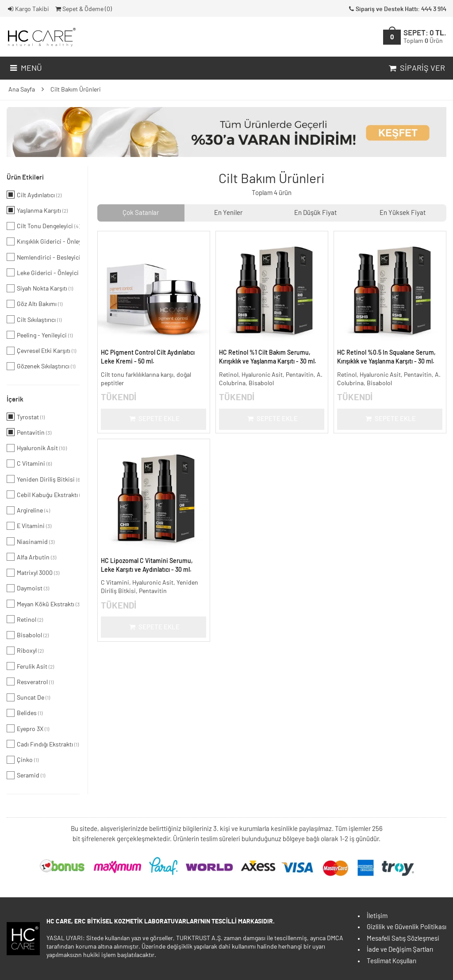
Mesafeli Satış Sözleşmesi (403, 939)
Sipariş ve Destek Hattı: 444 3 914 (397, 9)
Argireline (28, 510)
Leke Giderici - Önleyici (43, 272)
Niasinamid (31, 541)
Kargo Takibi (28, 9)
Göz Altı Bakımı (35, 304)
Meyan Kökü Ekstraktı (43, 604)
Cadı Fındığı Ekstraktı (43, 744)
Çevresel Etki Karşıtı (41, 351)
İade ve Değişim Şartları (400, 950)
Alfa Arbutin (31, 557)
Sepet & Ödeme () (83, 9)
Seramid (26, 775)
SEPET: (425, 37)
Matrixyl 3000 (33, 573)
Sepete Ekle (154, 419)
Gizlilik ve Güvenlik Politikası (407, 927)
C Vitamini (29, 463)
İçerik (15, 400)
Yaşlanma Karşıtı (37, 210)
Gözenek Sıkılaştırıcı (41, 366)
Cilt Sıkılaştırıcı (34, 319)
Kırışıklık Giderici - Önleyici (43, 241)
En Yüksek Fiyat (403, 213)
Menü (25, 69)
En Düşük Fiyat (315, 213)
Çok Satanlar (141, 213)
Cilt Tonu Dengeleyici (43, 226)
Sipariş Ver (416, 69)
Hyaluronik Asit (37, 448)
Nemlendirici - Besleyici (43, 257)
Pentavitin (29, 432)
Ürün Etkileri (25, 178)
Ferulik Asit (30, 666)
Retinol (25, 619)
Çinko (23, 760)
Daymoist (28, 588)
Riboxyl (25, 651)
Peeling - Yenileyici (40, 335)
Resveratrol (30, 681)
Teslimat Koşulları (392, 961)
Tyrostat (26, 417)
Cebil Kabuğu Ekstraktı (43, 494)
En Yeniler (228, 213)
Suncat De (28, 697)
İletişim (377, 916)
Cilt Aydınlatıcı (34, 195)
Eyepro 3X (28, 728)
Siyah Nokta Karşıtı (40, 288)
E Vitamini (29, 526)
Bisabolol (28, 635)
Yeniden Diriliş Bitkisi (43, 479)
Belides (25, 713)
